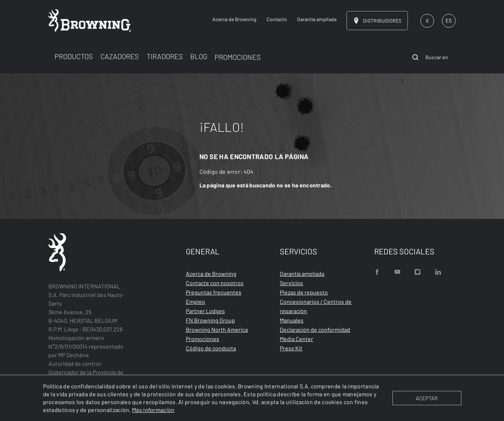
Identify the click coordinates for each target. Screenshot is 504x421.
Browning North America (217, 329)
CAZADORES (120, 56)
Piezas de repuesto (304, 292)
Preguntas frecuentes (214, 292)
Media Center (296, 339)
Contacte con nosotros (215, 283)
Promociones (202, 339)
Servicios (291, 283)
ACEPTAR (427, 398)
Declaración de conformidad (315, 329)
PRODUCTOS (74, 56)
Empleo (196, 302)
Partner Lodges (205, 311)
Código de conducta (211, 348)
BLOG (199, 56)
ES (449, 20)
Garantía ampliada (302, 274)
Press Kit (291, 348)
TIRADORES (165, 56)
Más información (153, 410)
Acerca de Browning (211, 274)
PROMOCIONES (238, 57)
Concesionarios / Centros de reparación (316, 306)
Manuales (292, 320)
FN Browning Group (210, 320)
